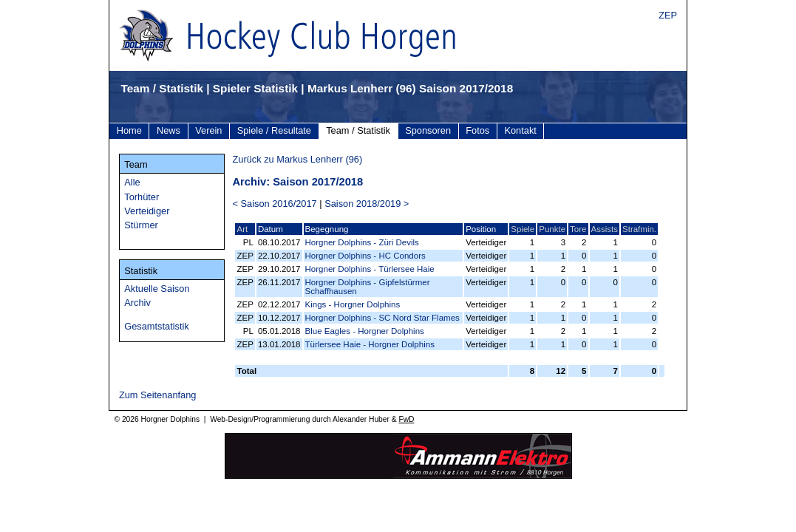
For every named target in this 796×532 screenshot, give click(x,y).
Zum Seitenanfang (158, 395)
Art (242, 229)
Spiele (523, 229)
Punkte (552, 229)
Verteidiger (147, 211)
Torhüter (142, 197)
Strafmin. (639, 229)
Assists (605, 229)
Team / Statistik (358, 130)
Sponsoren (428, 130)
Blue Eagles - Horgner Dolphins (365, 331)
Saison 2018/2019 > (367, 204)
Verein (208, 130)
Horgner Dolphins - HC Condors (365, 256)
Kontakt (520, 130)
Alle (132, 182)
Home (129, 130)
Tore (578, 229)
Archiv (137, 303)
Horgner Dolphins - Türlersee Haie (370, 269)
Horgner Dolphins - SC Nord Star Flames (382, 318)
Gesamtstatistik (156, 326)
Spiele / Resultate (274, 130)
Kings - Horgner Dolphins (353, 304)
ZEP (668, 15)
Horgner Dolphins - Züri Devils (362, 242)
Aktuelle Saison (157, 289)
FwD (406, 419)
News (169, 130)
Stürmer (141, 225)
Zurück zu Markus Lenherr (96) (297, 159)
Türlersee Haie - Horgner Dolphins (370, 344)
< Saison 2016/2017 (274, 204)
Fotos (477, 130)
